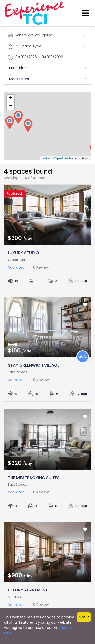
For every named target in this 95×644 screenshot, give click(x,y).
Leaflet (46, 158)
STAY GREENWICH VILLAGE (34, 365)
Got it (84, 617)
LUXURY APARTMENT (28, 590)
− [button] (11, 106)
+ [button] (11, 98)
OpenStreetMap (65, 158)
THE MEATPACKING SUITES (34, 478)
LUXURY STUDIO (23, 253)
